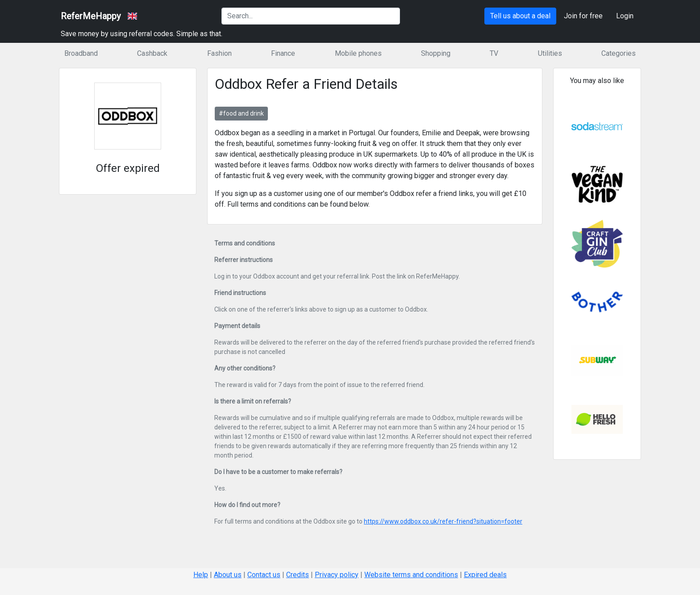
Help (201, 575)
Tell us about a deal (520, 16)
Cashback (152, 53)
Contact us (264, 575)
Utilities (550, 53)
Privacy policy (337, 575)
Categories (619, 53)
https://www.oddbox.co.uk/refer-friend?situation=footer (443, 521)
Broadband (81, 53)
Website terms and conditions (411, 575)
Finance (283, 53)
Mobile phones (358, 53)
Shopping (436, 53)
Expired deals (485, 575)
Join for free (583, 16)
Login (625, 16)
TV (494, 53)
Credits (298, 575)
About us (228, 575)
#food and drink (241, 113)
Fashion (219, 53)
